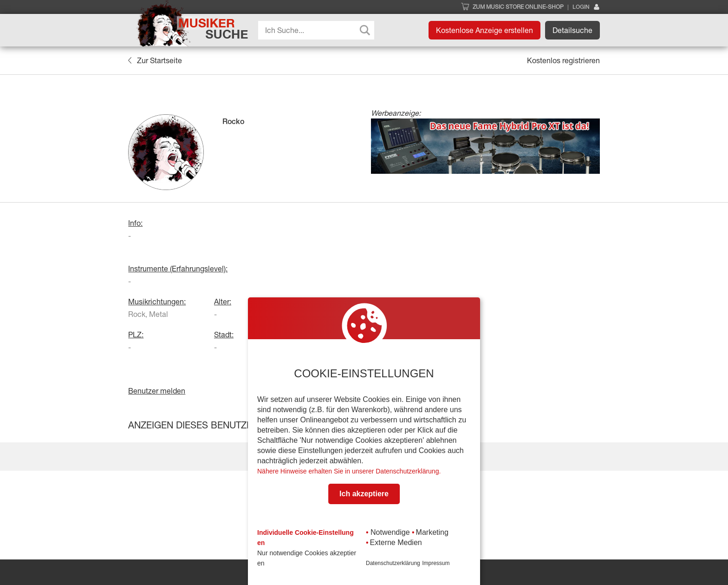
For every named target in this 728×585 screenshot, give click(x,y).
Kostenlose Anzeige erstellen (484, 30)
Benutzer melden (157, 391)
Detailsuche (572, 30)
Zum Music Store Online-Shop (518, 7)
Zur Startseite (155, 60)
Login (586, 7)
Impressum (436, 563)
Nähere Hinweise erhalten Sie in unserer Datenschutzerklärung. (349, 471)
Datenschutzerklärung (393, 563)
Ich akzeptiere (364, 494)
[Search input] (318, 30)
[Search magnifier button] (365, 30)
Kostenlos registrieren (563, 60)
